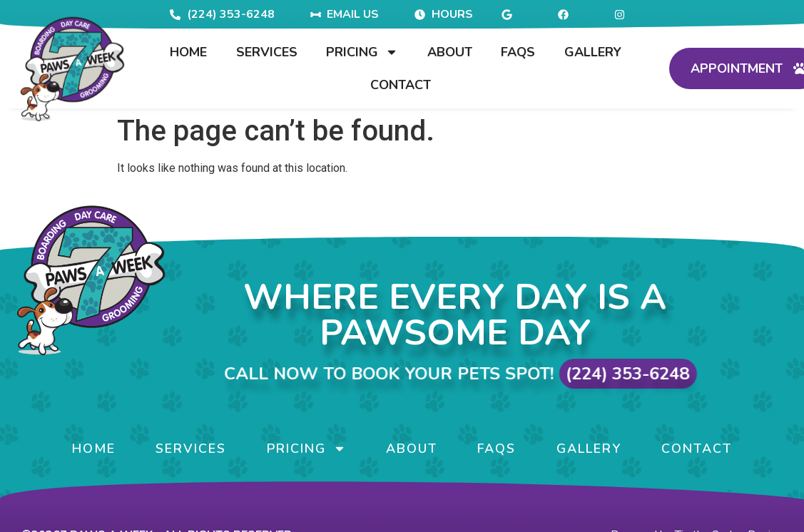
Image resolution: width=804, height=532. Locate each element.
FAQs (518, 52)
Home (188, 52)
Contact (401, 85)
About (450, 52)
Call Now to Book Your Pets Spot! (502, 374)
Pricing (362, 52)
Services (267, 52)
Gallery (593, 52)
